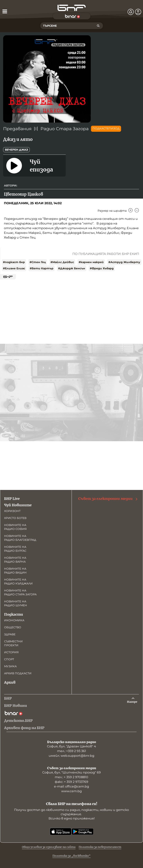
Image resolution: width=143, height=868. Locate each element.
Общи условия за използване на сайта (49, 847)
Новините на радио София (15, 527)
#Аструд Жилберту (124, 262)
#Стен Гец (38, 262)
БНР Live (12, 499)
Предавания (17, 129)
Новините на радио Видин (15, 571)
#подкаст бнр (14, 262)
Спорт (9, 659)
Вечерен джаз (16, 150)
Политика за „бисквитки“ (71, 856)
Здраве (10, 634)
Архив (10, 682)
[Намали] (137, 210)
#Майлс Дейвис (62, 262)
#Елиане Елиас (14, 268)
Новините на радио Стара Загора (20, 592)
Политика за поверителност (100, 847)
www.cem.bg (71, 791)
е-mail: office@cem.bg (71, 786)
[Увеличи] (130, 210)
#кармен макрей (91, 262)
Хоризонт (12, 511)
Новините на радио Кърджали (18, 582)
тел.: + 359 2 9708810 (71, 777)
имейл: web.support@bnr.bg (71, 756)
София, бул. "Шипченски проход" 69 (71, 772)
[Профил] (138, 12)
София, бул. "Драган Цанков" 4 (71, 746)
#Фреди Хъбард (102, 268)
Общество (13, 627)
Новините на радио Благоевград (20, 538)
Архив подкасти (18, 673)
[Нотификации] (131, 12)
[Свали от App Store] (61, 832)
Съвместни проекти (13, 643)
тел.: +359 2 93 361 (72, 751)
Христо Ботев (15, 518)
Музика (10, 666)
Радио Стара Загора (65, 129)
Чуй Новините (18, 505)
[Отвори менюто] (5, 11)
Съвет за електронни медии (108, 499)
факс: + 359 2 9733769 (71, 782)
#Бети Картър (42, 268)
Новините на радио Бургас (15, 549)
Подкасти (14, 614)
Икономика (14, 620)
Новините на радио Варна (15, 560)
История (11, 652)
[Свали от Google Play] (83, 832)
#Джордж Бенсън (72, 268)
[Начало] (72, 8)
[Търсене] (98, 26)
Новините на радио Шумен (16, 603)
